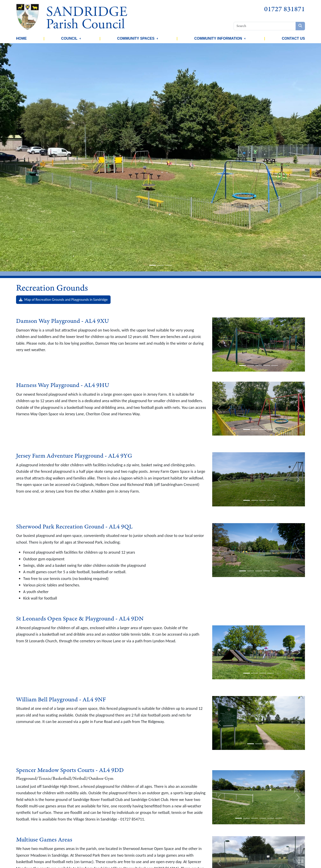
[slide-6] (279, 818)
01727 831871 (285, 9)
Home (21, 38)
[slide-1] (152, 265)
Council (69, 38)
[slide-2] (160, 265)
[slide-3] (169, 265)
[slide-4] (267, 365)
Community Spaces (136, 38)
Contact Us (293, 38)
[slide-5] (275, 365)
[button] (80, 39)
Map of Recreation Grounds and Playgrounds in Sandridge (63, 300)
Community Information (218, 38)
